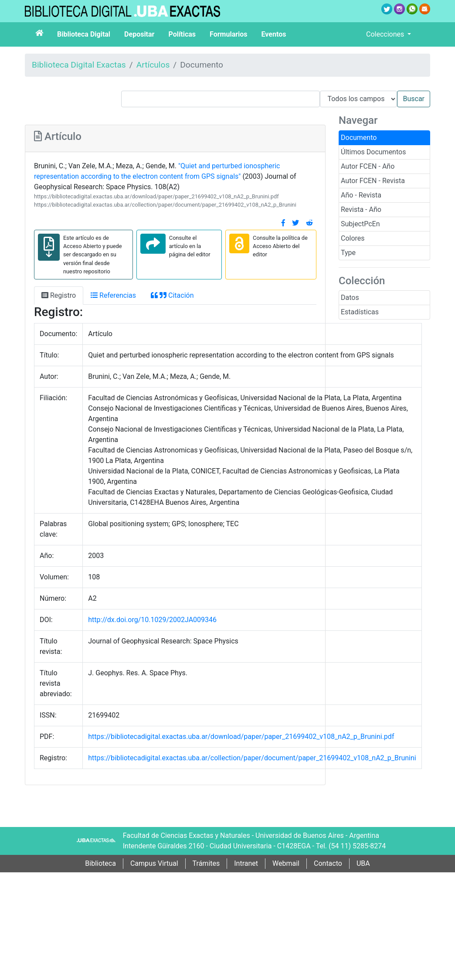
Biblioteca (100, 863)
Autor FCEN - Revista (373, 181)
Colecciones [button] (386, 34)
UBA (363, 863)
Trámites (206, 863)
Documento (359, 138)
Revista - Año (361, 209)
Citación (172, 295)
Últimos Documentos (373, 152)
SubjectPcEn (360, 224)
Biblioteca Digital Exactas (79, 65)
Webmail (286, 863)
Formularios (228, 34)
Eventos (274, 34)
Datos (350, 298)
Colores (353, 238)
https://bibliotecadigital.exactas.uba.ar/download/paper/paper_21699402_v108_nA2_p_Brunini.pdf (156, 196)
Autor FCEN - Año (368, 166)
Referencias (113, 295)
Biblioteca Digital (84, 34)
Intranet (246, 863)
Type (348, 253)
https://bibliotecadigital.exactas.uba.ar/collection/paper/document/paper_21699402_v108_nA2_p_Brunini (165, 205)
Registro (59, 295)
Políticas (182, 34)
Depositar (139, 34)
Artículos (153, 65)
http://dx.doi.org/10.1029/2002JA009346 (152, 620)
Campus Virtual (154, 863)
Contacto (328, 863)
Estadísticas (360, 312)
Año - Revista (361, 195)
